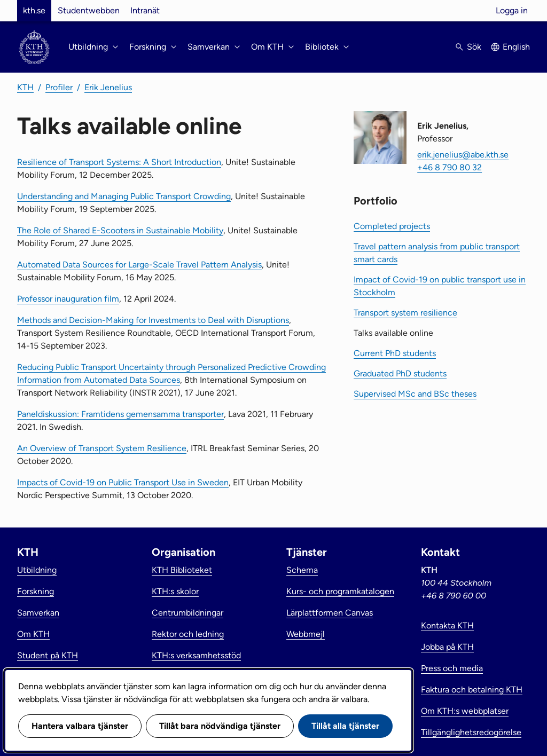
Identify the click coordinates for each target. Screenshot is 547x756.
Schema (302, 570)
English (516, 47)
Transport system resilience (405, 313)
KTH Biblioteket (182, 570)
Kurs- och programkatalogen (340, 591)
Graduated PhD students (400, 373)
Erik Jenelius (108, 87)
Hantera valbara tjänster (80, 726)
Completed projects (392, 226)
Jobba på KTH (447, 647)
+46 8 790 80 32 (450, 167)
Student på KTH (48, 655)
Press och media (452, 668)
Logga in (512, 10)
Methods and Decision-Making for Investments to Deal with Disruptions (153, 320)
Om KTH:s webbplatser (465, 711)
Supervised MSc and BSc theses (415, 394)
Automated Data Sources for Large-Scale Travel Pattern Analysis (139, 265)
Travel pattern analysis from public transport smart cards (437, 253)
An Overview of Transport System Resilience (102, 448)
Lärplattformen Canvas (330, 613)
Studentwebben (89, 10)
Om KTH (33, 634)
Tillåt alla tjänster (345, 726)
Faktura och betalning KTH (472, 690)
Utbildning (37, 570)
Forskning (36, 591)
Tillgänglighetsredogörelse (471, 732)
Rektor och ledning (188, 634)
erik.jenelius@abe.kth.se (463, 155)
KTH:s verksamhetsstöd (196, 655)
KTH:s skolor (175, 591)
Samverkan (38, 613)
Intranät (145, 10)
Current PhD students (395, 353)
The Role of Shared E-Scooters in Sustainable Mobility (120, 230)
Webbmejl (306, 634)
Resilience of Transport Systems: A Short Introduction (119, 162)
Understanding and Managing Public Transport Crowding (124, 196)
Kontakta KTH (447, 625)
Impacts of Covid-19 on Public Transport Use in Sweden (123, 482)
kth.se (34, 10)
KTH (25, 87)
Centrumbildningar (187, 613)
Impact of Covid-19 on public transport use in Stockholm (440, 286)
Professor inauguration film (68, 299)
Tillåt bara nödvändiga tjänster (220, 726)
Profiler (59, 87)
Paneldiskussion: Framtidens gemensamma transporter (120, 414)
